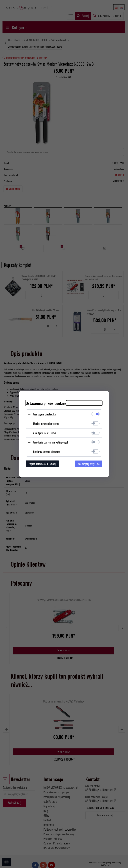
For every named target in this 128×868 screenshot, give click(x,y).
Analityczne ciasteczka (45, 433)
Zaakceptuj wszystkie (89, 464)
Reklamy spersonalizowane (47, 452)
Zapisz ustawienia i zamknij (42, 464)
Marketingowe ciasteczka (46, 424)
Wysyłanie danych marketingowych (51, 442)
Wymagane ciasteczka (44, 414)
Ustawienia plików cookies (46, 403)
